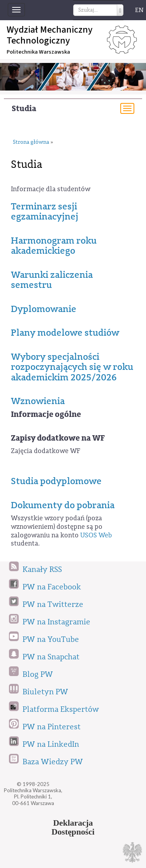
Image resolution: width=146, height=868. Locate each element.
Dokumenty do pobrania (63, 505)
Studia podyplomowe (56, 481)
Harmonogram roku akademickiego (54, 246)
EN (139, 10)
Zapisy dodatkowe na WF (58, 438)
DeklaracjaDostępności (73, 828)
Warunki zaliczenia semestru (52, 280)
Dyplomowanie (44, 309)
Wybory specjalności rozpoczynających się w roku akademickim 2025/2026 (72, 367)
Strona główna (31, 142)
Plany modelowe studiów (65, 333)
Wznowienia (38, 401)
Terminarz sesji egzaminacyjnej (45, 212)
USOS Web (96, 535)
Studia (24, 109)
